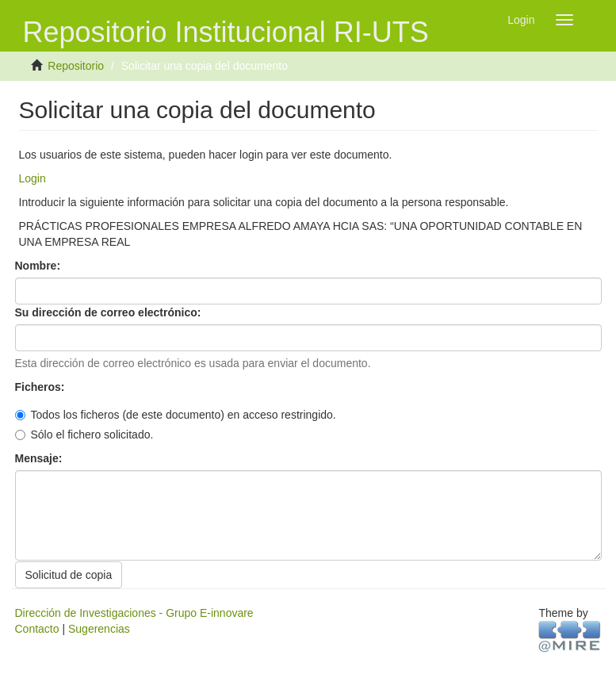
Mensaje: (40, 458)
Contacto (37, 629)
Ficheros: (42, 387)
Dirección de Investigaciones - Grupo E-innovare (134, 613)
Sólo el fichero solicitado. (84, 435)
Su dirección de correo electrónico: (110, 312)
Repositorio (76, 66)
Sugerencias (99, 629)
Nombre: (39, 266)
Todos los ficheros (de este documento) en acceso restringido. (176, 415)
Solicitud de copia (69, 575)
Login (33, 178)
